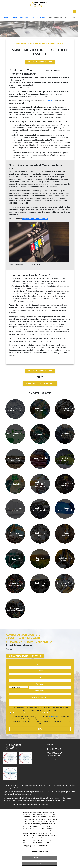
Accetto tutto (39, 863)
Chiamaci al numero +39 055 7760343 (25, 656)
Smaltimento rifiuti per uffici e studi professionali (40, 43)
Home (6, 17)
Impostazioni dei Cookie (39, 852)
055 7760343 (50, 100)
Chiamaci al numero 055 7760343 (40, 383)
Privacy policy (27, 845)
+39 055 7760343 (54, 749)
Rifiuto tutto (39, 858)
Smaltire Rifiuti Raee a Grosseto (35, 219)
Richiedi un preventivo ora (40, 62)
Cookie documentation (40, 845)
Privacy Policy (53, 716)
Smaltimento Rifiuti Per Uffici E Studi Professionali (28, 17)
